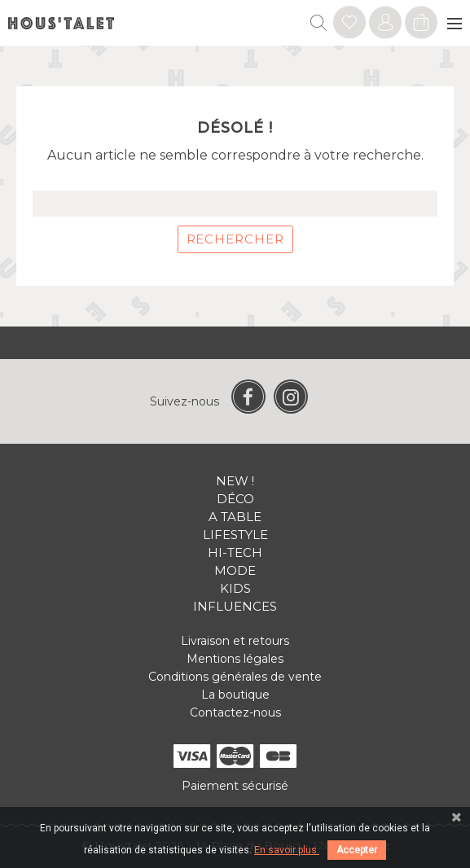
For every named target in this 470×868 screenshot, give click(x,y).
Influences (235, 606)
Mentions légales (235, 659)
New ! (235, 481)
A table (235, 517)
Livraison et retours (235, 641)
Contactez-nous (235, 712)
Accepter (357, 850)
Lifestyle (235, 535)
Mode (235, 570)
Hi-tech (235, 552)
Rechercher (235, 239)
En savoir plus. (287, 850)
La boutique (235, 695)
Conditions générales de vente (235, 677)
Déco (235, 499)
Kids (235, 588)
